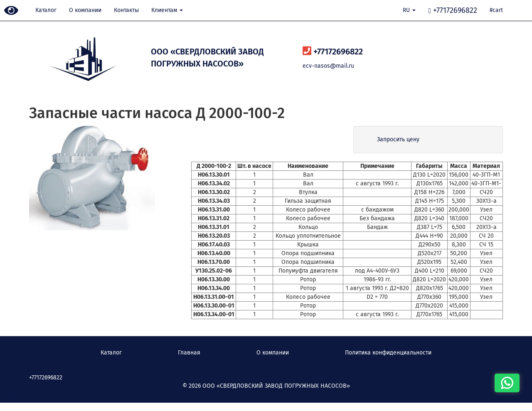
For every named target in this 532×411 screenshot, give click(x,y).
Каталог (46, 10)
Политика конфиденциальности (388, 353)
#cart (496, 10)
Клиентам (167, 10)
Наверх (15, 398)
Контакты (126, 10)
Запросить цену (398, 139)
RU (409, 10)
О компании (85, 10)
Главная (189, 353)
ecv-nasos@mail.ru (328, 66)
